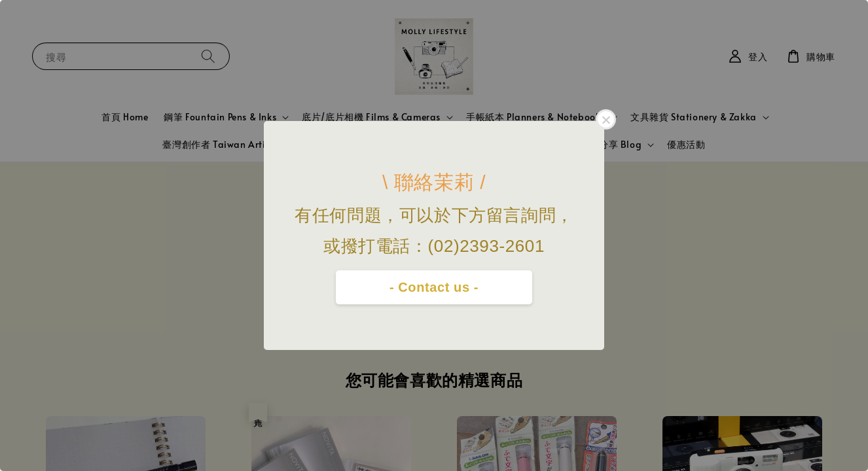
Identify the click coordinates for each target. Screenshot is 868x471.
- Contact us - (434, 287)
